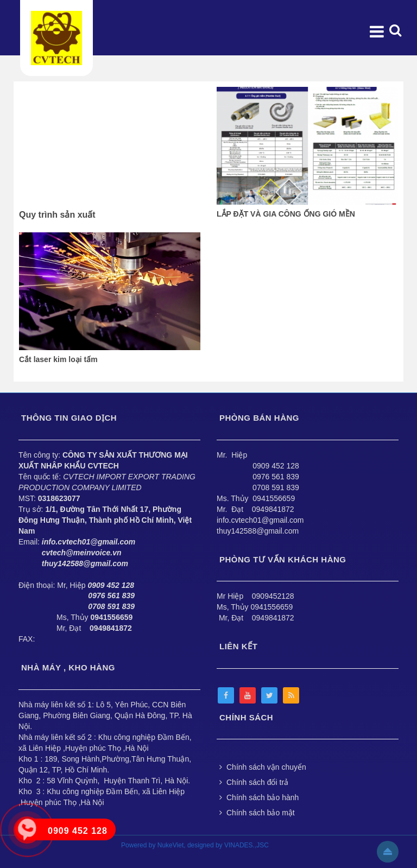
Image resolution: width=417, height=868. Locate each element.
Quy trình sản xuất (57, 215)
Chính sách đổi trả (254, 782)
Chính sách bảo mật (257, 813)
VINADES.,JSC (247, 845)
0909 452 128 (276, 466)
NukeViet (170, 845)
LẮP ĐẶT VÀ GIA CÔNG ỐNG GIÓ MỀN (286, 214)
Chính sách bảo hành (259, 797)
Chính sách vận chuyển (263, 767)
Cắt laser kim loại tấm (58, 359)
